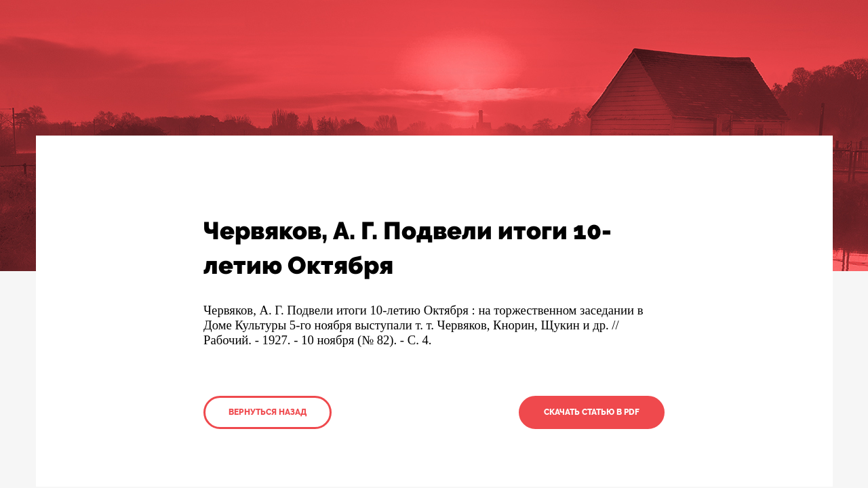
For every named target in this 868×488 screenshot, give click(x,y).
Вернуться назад (268, 412)
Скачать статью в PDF (592, 412)
